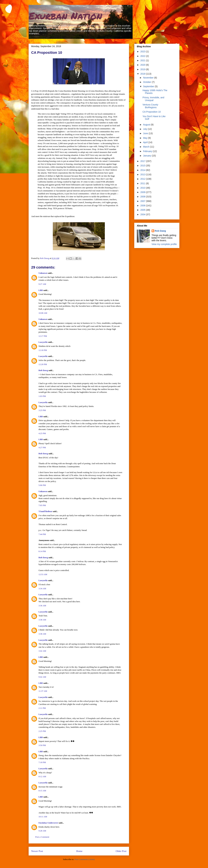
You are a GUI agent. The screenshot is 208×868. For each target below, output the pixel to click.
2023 (143, 51)
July (145, 129)
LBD (41, 290)
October (147, 82)
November (149, 78)
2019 (143, 69)
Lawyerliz (43, 342)
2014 (143, 170)
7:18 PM (42, 762)
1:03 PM (42, 396)
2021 (143, 60)
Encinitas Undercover (48, 823)
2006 (143, 206)
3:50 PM (42, 745)
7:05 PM (42, 505)
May (145, 138)
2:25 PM (42, 731)
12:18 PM (43, 350)
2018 (143, 74)
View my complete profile (164, 244)
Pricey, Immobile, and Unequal (153, 99)
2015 (143, 166)
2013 (143, 174)
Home (79, 851)
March (146, 147)
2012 (143, 179)
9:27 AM (42, 284)
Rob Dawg (43, 370)
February (148, 151)
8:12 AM (42, 776)
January (147, 156)
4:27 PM (42, 447)
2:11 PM (42, 708)
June (146, 133)
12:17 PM (43, 336)
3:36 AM (42, 606)
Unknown (43, 273)
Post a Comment (42, 837)
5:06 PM (42, 485)
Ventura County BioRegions (150, 106)
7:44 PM (42, 534)
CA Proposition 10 (152, 112)
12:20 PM (43, 364)
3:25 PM (42, 410)
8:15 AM (42, 791)
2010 (143, 188)
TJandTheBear (45, 511)
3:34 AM (42, 588)
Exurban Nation (65, 16)
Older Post (121, 851)
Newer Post (37, 851)
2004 (143, 214)
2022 (143, 56)
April (146, 142)
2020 (143, 65)
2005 (143, 210)
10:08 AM (43, 313)
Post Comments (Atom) (85, 859)
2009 (143, 192)
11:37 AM (43, 691)
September (149, 86)
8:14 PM (42, 551)
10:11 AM (43, 817)
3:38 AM (42, 620)
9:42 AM (42, 677)
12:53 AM (43, 574)
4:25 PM (42, 433)
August (147, 125)
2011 (143, 183)
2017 (143, 161)
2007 (143, 201)
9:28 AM (42, 831)
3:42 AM (42, 651)
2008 (143, 197)
